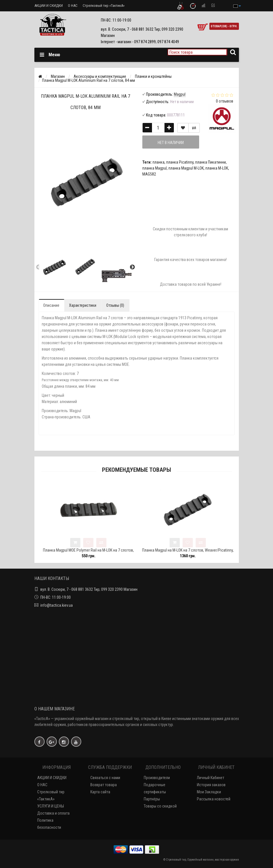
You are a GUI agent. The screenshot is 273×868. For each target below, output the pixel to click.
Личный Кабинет (211, 778)
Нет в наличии (171, 143)
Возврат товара (104, 785)
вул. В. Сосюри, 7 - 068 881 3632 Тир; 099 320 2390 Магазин (89, 589)
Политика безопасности (49, 824)
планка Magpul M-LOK (186, 168)
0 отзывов (225, 101)
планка (159, 162)
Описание (51, 305)
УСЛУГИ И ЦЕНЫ (51, 806)
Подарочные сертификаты (155, 788)
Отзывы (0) (115, 305)
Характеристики (83, 305)
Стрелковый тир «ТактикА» (104, 6)
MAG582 (149, 174)
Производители (157, 778)
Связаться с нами (105, 778)
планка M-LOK (217, 168)
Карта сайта (100, 792)
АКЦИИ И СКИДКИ (49, 6)
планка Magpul (155, 168)
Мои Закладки (209, 792)
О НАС (73, 6)
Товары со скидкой (160, 806)
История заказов (211, 785)
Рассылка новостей (214, 799)
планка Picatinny (180, 162)
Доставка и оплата (53, 813)
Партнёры (152, 799)
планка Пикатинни (211, 162)
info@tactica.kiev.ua (57, 605)
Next (132, 267)
